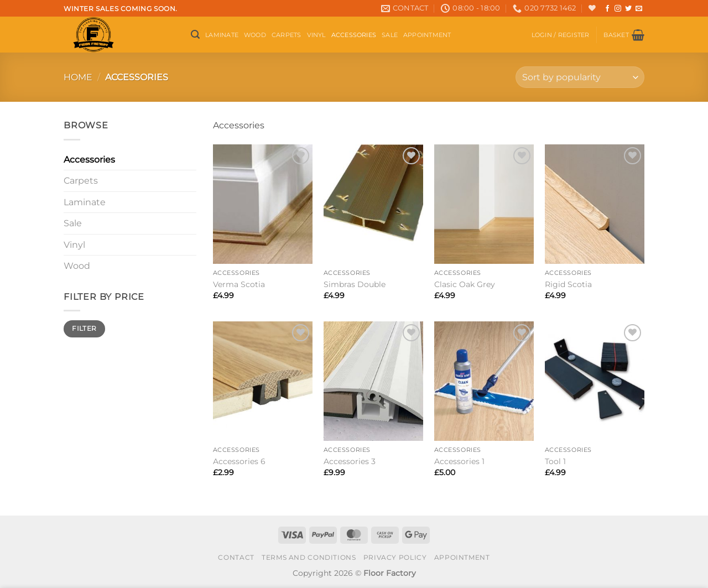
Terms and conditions (309, 557)
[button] (195, 35)
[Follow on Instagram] (618, 9)
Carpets (287, 35)
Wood (255, 35)
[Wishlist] (592, 8)
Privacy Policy (395, 557)
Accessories (354, 35)
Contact (236, 557)
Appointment (427, 35)
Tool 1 (555, 461)
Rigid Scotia (568, 284)
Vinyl (316, 35)
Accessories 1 (459, 461)
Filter (84, 328)
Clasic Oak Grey (465, 284)
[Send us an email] (639, 9)
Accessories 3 (350, 461)
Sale (390, 35)
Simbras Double (355, 284)
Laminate (222, 35)
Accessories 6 (239, 461)
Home (78, 77)
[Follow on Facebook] (607, 9)
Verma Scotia (239, 284)
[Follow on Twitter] (628, 9)
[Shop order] (580, 77)
